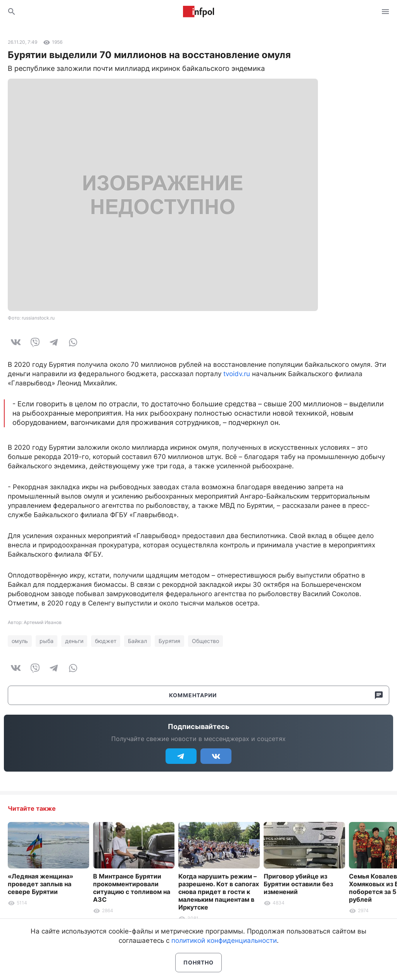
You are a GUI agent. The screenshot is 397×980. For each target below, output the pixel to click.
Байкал (137, 641)
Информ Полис (198, 12)
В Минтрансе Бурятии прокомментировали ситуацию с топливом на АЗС (132, 888)
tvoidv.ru (237, 374)
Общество (205, 641)
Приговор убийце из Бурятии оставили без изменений (298, 884)
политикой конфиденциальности (224, 940)
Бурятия (169, 641)
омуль (20, 641)
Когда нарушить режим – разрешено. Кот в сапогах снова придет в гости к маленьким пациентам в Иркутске (219, 892)
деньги (74, 641)
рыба (47, 641)
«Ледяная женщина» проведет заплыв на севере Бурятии (41, 884)
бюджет (106, 641)
